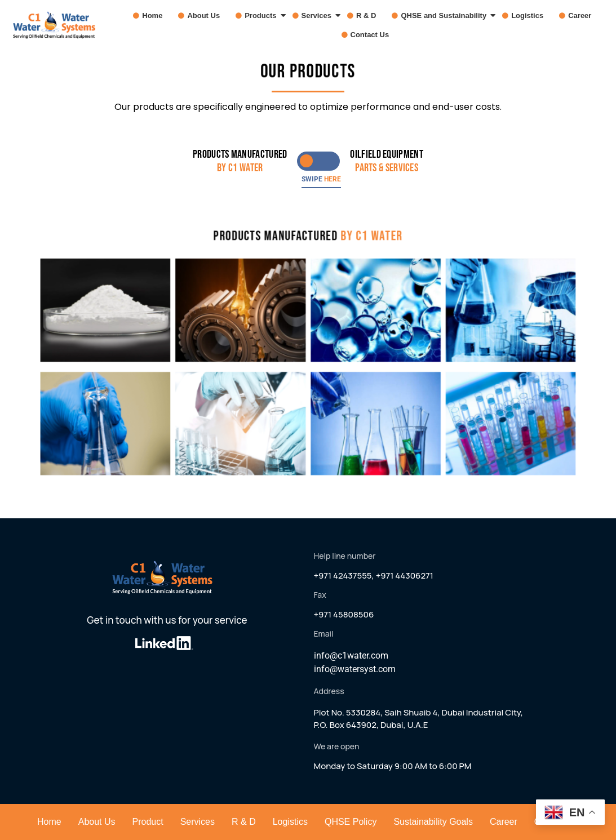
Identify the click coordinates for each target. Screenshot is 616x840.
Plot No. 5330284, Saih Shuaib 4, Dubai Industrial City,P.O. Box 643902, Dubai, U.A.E (418, 719)
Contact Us (370, 35)
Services (319, 15)
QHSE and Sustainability (446, 15)
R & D (366, 15)
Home (152, 15)
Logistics (527, 15)
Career (580, 15)
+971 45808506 (344, 614)
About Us (203, 15)
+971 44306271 (405, 575)
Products (263, 15)
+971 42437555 (343, 575)
